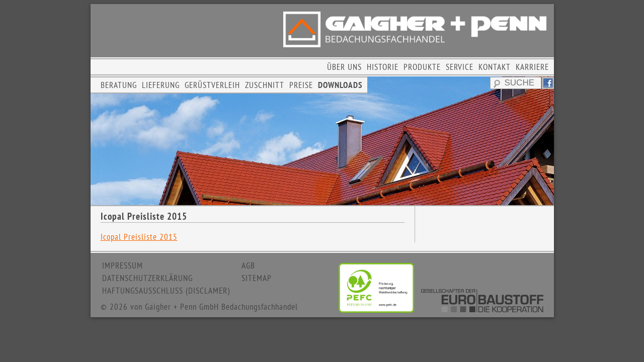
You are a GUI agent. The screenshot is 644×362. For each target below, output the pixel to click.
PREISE (301, 85)
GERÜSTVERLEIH (212, 85)
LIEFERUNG (161, 85)
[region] (322, 141)
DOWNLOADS (340, 85)
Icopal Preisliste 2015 (139, 237)
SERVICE (460, 67)
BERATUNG (119, 85)
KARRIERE (532, 67)
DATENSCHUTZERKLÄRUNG (147, 278)
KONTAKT (495, 67)
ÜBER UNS (344, 67)
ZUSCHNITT (265, 85)
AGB (248, 265)
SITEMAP (257, 278)
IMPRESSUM (123, 265)
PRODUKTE (422, 67)
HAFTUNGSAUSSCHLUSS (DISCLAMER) (166, 291)
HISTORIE (383, 67)
